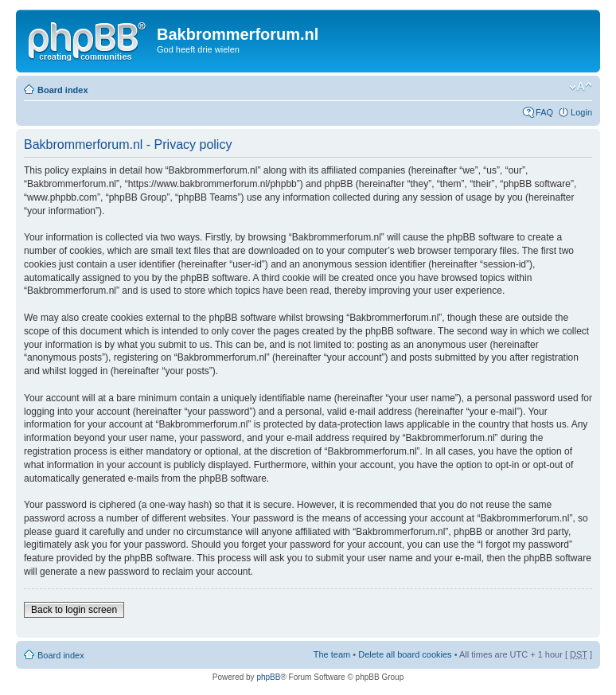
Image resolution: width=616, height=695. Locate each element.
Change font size (581, 87)
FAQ (544, 112)
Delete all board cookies (405, 654)
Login (581, 112)
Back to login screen (74, 610)
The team (332, 654)
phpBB (268, 677)
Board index (63, 90)
